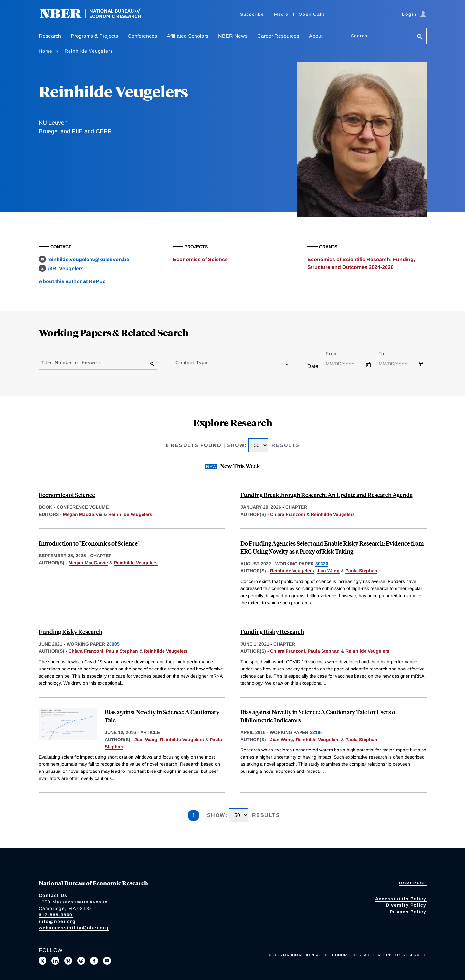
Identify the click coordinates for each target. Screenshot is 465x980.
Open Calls (312, 14)
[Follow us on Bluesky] (68, 961)
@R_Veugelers (65, 268)
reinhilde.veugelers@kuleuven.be (88, 259)
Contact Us (53, 895)
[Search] (420, 37)
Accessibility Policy (401, 899)
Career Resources (278, 36)
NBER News (233, 36)
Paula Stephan (361, 571)
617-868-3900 (56, 915)
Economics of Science (200, 259)
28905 (113, 644)
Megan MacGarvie (83, 514)
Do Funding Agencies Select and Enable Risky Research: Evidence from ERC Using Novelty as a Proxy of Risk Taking (332, 547)
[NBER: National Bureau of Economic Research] (96, 17)
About (316, 36)
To (387, 354)
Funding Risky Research (71, 632)
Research (50, 36)
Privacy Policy (408, 912)
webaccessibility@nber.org (74, 928)
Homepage (413, 883)
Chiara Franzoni (288, 514)
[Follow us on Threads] (81, 961)
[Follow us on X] (43, 961)
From (338, 354)
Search (359, 36)
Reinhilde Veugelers (130, 514)
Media (281, 14)
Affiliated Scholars (188, 36)
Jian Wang (328, 571)
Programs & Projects (94, 36)
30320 (322, 564)
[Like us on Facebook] (94, 961)
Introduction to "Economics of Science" (89, 543)
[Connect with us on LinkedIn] (55, 961)
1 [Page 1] (194, 815)
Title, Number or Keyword (72, 362)
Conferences (142, 36)
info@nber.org (57, 921)
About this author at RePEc (72, 281)
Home (46, 51)
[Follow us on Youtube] (107, 961)
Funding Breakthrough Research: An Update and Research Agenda (327, 495)
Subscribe (252, 14)
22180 (316, 732)
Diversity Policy (406, 905)
